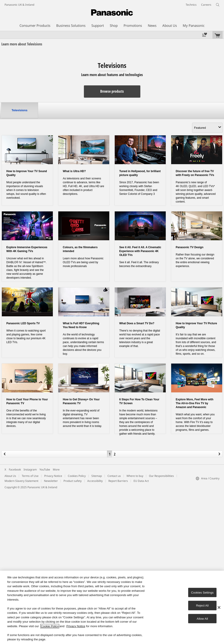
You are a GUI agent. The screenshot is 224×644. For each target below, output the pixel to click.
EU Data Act (141, 481)
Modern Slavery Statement (21, 481)
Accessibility (95, 481)
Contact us (114, 476)
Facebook (15, 469)
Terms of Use (30, 476)
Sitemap (97, 476)
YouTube (45, 469)
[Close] (219, 607)
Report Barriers (118, 481)
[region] (112, 607)
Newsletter (51, 481)
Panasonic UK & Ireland (19, 5)
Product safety (73, 481)
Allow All (202, 618)
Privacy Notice (53, 476)
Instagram (30, 469)
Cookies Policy (77, 476)
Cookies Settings (202, 592)
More (56, 469)
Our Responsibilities (161, 476)
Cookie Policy (50, 626)
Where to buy (135, 476)
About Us (10, 476)
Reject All (202, 606)
